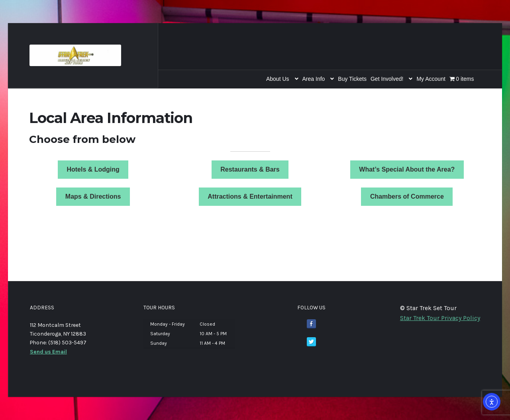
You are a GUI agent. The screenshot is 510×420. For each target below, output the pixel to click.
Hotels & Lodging (93, 169)
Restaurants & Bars (250, 169)
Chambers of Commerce (407, 196)
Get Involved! (387, 79)
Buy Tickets (352, 79)
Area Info (314, 79)
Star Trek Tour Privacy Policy (440, 318)
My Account (431, 79)
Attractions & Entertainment (250, 196)
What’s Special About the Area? (407, 169)
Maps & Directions (93, 196)
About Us (278, 79)
